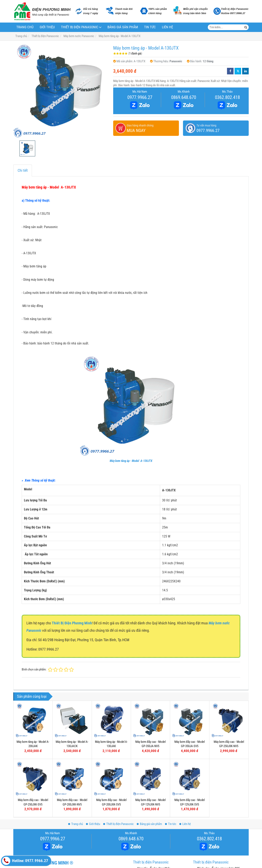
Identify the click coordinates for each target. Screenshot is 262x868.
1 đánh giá (135, 53)
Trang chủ (25, 27)
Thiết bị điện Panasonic (80, 27)
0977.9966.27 (140, 97)
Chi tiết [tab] (23, 170)
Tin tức (150, 27)
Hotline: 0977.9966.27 (25, 861)
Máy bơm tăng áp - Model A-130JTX (131, 461)
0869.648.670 (184, 97)
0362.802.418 (227, 97)
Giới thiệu (47, 27)
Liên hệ (167, 27)
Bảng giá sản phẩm (123, 27)
